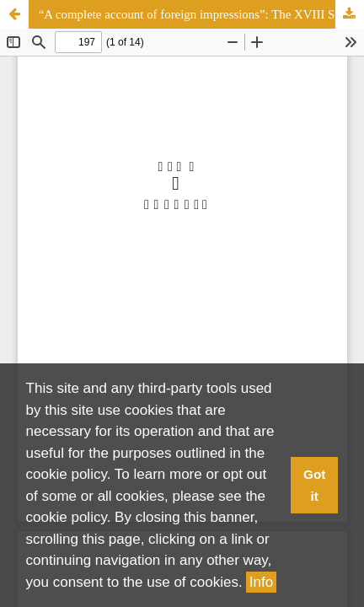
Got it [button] (314, 485)
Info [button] (261, 582)
